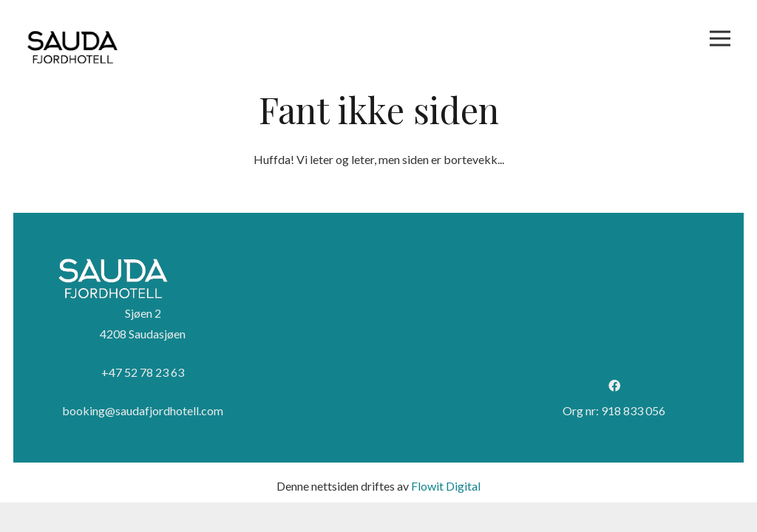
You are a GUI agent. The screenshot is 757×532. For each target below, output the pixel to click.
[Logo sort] (72, 48)
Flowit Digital (446, 486)
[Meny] (720, 38)
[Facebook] (614, 386)
